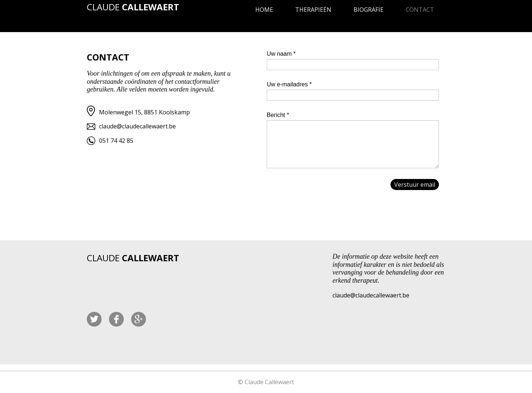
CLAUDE (133, 7)
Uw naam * (281, 54)
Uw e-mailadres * (289, 84)
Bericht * (278, 115)
